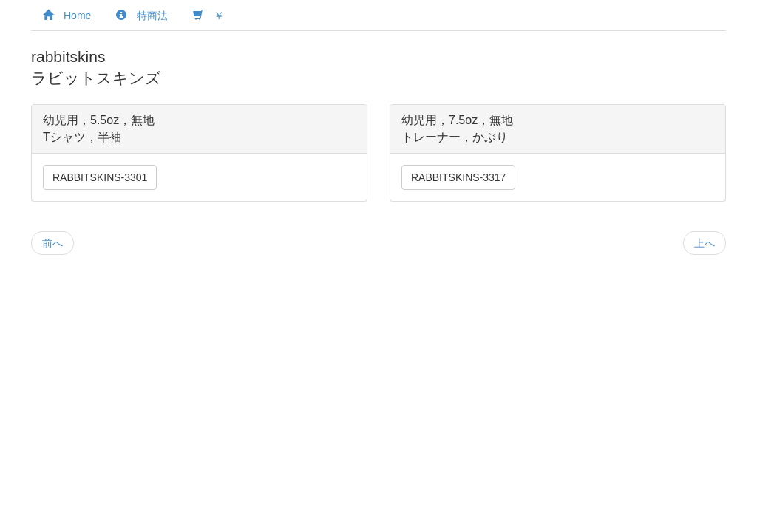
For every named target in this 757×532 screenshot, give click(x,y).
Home (67, 15)
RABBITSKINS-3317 (458, 177)
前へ (52, 243)
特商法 (142, 15)
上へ (705, 243)
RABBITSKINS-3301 (100, 177)
